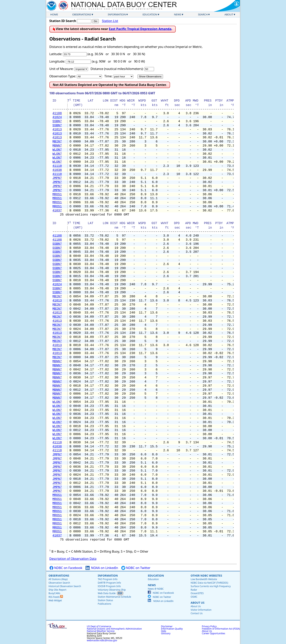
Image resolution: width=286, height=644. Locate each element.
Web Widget (55, 600)
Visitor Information (201, 610)
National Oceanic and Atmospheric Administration (114, 629)
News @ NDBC (156, 589)
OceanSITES (197, 593)
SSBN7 (57, 121)
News (178, 14)
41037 (57, 211)
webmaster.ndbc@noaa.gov (102, 640)
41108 (57, 113)
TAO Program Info (108, 579)
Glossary (166, 633)
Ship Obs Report (57, 590)
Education (150, 14)
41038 (57, 170)
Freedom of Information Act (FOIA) (221, 629)
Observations (82, 14)
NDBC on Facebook (66, 568)
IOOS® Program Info (109, 586)
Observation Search (59, 583)
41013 (57, 130)
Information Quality (172, 629)
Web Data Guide (107, 593)
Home (54, 14)
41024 (57, 117)
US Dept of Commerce (99, 626)
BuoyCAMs (54, 593)
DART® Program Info (109, 583)
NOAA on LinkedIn (102, 568)
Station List (110, 21)
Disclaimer (167, 626)
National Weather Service (101, 631)
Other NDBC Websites (206, 576)
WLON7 (57, 150)
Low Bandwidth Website (204, 579)
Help (164, 631)
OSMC (194, 597)
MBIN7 (57, 142)
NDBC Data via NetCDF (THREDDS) (209, 583)
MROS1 (57, 194)
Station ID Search (63, 21)
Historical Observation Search (65, 586)
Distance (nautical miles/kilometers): (117, 69)
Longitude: (57, 61)
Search (203, 14)
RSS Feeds (56, 597)
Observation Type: (63, 76)
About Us (197, 603)
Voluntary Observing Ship (112, 590)
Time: (108, 76)
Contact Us (196, 613)
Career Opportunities (213, 633)
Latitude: (56, 54)
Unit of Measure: (62, 69)
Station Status (105, 600)
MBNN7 (57, 146)
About (229, 14)
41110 (57, 166)
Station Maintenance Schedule (114, 597)
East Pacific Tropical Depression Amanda (140, 29)
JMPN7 (57, 178)
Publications (105, 604)
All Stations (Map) (58, 579)
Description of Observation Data (73, 559)
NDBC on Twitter (136, 568)
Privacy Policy (209, 626)
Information (117, 14)
